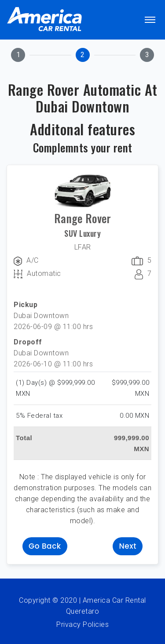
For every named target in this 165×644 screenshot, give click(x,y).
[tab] (18, 55)
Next (128, 546)
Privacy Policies (82, 624)
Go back (45, 546)
